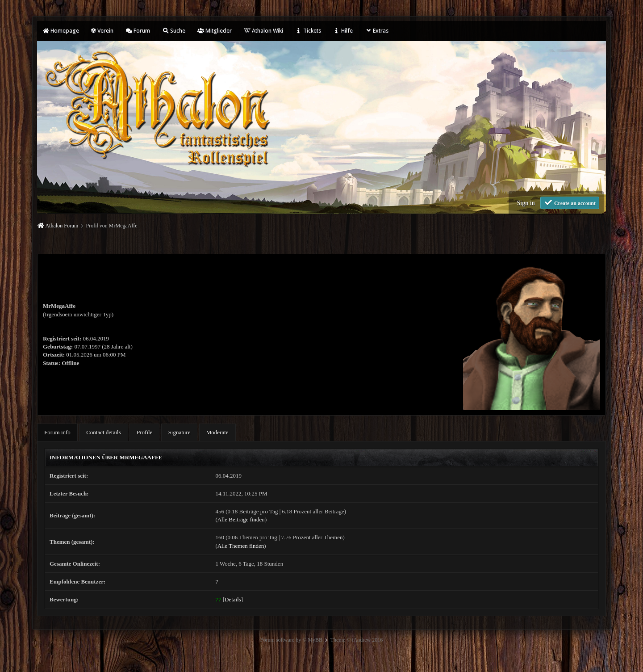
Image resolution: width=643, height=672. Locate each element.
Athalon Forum (62, 226)
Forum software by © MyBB (291, 640)
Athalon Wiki (263, 31)
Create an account (570, 203)
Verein (102, 31)
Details (233, 599)
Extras (377, 31)
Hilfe (343, 31)
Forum (138, 31)
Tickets (308, 31)
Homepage (61, 31)
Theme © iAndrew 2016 (357, 640)
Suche (174, 31)
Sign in (526, 203)
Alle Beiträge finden (241, 519)
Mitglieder (215, 31)
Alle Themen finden (241, 546)
